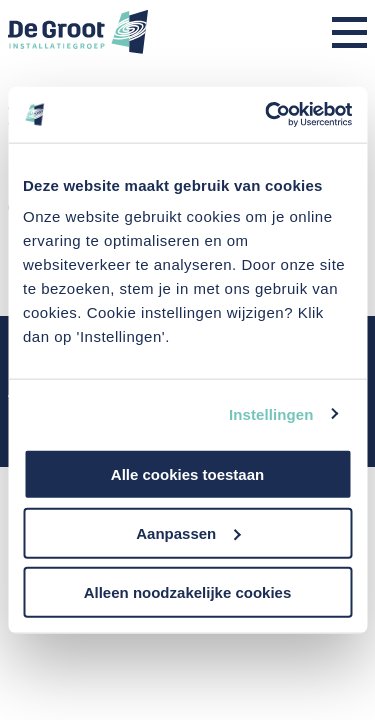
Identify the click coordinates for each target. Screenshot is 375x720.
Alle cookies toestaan (187, 474)
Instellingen (271, 413)
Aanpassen (188, 532)
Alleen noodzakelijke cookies (188, 591)
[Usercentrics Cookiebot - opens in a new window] (267, 115)
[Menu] (349, 34)
